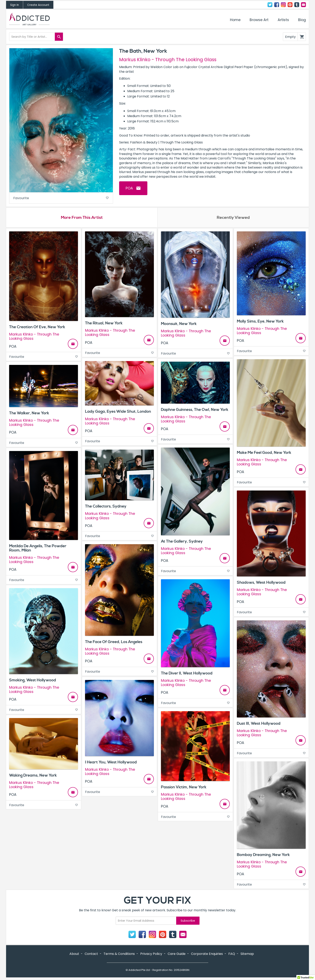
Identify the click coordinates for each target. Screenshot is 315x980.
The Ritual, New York (104, 324)
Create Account (38, 5)
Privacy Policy (151, 955)
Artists (283, 20)
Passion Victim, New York (184, 788)
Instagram (283, 5)
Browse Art (259, 20)
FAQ (232, 955)
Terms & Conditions (119, 955)
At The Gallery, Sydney (182, 542)
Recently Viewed (233, 219)
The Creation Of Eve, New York (37, 328)
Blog (302, 20)
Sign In (15, 5)
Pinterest (290, 5)
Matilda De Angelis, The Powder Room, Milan (38, 549)
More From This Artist (82, 219)
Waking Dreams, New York (33, 776)
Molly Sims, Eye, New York (260, 322)
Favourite (61, 198)
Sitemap (247, 955)
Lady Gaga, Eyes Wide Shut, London (118, 413)
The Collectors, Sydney (106, 508)
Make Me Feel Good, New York (264, 454)
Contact (303, 5)
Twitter (270, 5)
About (74, 955)
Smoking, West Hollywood (33, 681)
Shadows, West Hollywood (261, 584)
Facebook (277, 5)
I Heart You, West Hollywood (111, 763)
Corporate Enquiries (207, 955)
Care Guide (177, 955)
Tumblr (297, 5)
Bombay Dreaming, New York (263, 856)
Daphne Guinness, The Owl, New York (195, 411)
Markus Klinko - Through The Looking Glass (168, 60)
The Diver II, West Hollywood (187, 674)
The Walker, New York (29, 414)
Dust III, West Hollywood (259, 725)
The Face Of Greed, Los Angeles (114, 643)
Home (235, 20)
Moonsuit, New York (179, 325)
